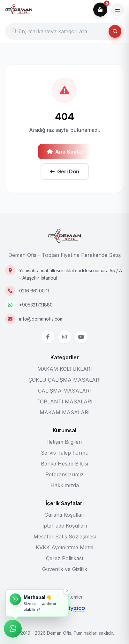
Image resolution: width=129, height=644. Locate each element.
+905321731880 (36, 305)
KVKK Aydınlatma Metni (64, 547)
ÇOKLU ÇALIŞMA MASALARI (65, 380)
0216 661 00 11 (34, 291)
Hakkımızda (65, 485)
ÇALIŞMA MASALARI (64, 391)
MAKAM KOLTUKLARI (65, 369)
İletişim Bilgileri (64, 442)
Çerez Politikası (64, 558)
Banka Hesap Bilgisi (64, 464)
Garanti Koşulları (64, 515)
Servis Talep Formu (65, 453)
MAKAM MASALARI (65, 412)
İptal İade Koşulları (65, 526)
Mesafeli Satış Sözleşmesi (65, 537)
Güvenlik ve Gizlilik (65, 569)
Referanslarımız (64, 474)
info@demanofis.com (41, 319)
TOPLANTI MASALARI (64, 402)
